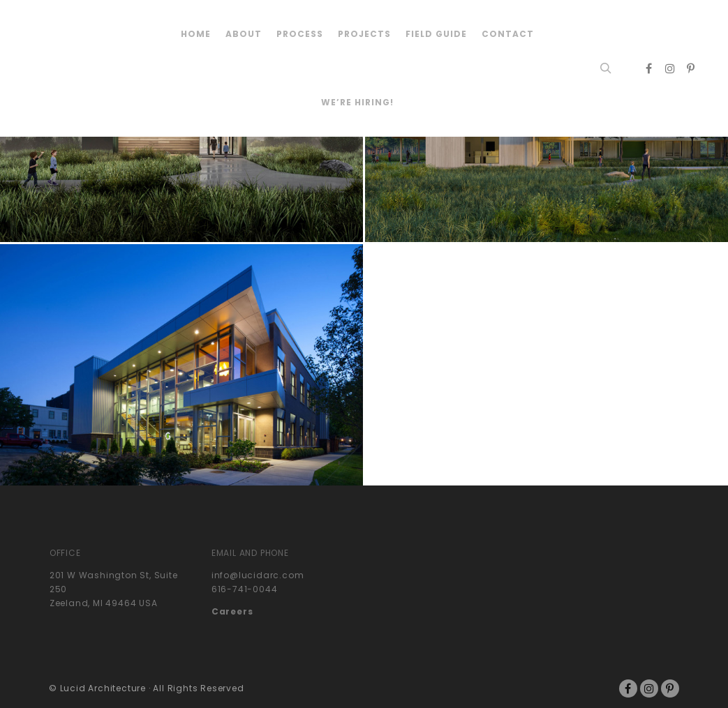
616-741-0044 (245, 589)
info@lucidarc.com (258, 575)
